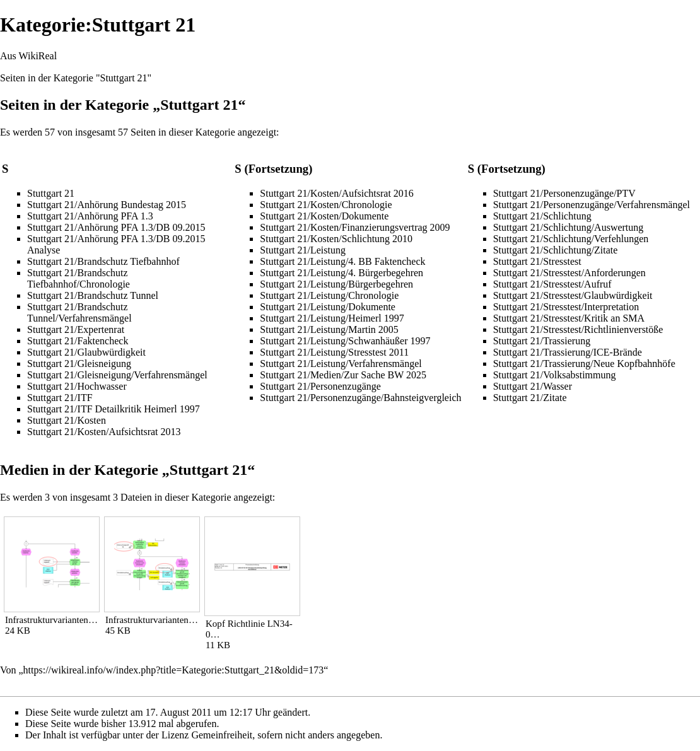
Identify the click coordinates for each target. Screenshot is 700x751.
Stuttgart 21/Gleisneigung (79, 364)
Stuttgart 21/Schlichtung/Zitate (556, 250)
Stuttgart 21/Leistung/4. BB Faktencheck (342, 261)
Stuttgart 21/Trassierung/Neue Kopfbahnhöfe (584, 364)
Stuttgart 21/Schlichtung (542, 216)
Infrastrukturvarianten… (51, 620)
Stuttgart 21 (51, 193)
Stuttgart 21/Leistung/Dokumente (328, 307)
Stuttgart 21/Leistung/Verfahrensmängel (341, 364)
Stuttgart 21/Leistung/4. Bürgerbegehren (341, 273)
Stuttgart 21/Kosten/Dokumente (324, 216)
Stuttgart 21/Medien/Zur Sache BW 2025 (343, 375)
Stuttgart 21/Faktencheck (78, 341)
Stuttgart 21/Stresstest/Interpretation (566, 307)
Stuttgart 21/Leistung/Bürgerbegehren (336, 284)
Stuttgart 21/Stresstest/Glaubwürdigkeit (573, 295)
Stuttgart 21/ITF (60, 398)
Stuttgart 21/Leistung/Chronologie (329, 295)
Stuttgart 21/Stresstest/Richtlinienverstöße (578, 329)
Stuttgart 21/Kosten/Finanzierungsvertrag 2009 (355, 227)
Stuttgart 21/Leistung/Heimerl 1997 (332, 318)
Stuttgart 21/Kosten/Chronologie (326, 205)
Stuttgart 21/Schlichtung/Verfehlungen (571, 239)
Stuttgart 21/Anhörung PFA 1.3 (90, 216)
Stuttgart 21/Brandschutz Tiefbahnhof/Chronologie (79, 278)
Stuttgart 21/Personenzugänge (320, 386)
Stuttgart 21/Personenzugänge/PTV (564, 193)
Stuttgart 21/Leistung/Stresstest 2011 (334, 352)
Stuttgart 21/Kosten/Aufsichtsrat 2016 (337, 193)
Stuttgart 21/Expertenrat (76, 329)
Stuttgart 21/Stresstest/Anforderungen (569, 273)
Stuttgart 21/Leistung (303, 250)
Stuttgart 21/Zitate (530, 398)
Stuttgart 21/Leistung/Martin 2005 (329, 329)
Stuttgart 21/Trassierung (542, 341)
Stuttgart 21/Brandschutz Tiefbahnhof (103, 261)
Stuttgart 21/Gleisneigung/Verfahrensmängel (117, 375)
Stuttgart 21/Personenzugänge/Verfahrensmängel (592, 205)
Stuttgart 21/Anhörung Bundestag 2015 (107, 205)
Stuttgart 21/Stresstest (537, 261)
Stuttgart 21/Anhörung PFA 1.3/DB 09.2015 (116, 227)
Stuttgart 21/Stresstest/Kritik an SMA (569, 318)
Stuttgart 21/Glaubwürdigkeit (86, 352)
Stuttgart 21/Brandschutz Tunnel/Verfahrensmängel (79, 312)
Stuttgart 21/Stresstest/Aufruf (552, 284)
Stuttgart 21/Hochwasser (77, 386)
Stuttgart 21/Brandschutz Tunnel (93, 295)
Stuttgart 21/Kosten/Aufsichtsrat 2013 (104, 432)
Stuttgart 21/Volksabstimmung (555, 375)
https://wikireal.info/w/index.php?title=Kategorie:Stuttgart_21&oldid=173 (174, 670)
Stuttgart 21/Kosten (67, 420)
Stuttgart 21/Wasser (533, 386)
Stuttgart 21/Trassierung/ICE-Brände (568, 352)
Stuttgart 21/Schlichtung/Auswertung (569, 227)
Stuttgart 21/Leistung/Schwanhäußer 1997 (345, 341)
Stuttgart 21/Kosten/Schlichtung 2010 (336, 239)
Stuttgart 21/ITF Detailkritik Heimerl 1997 (114, 409)
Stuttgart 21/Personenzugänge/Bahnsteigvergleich (360, 398)
